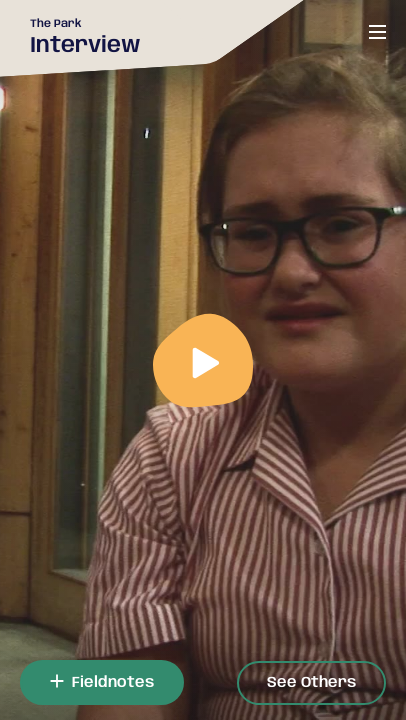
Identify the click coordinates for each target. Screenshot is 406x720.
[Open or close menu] (377, 32)
